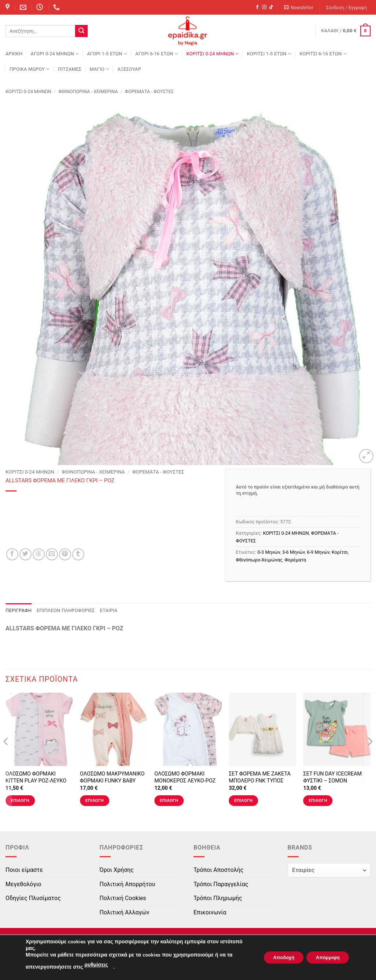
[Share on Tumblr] (78, 554)
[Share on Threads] (39, 554)
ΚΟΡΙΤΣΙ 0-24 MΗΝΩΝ (212, 54)
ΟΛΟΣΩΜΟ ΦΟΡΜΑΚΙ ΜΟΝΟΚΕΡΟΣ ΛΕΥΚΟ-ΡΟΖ (185, 777)
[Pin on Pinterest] (65, 554)
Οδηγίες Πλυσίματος (33, 898)
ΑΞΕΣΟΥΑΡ (129, 69)
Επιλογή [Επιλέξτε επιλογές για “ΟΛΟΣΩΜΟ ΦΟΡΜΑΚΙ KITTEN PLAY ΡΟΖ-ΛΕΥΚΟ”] (20, 800)
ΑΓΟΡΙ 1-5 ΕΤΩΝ (107, 54)
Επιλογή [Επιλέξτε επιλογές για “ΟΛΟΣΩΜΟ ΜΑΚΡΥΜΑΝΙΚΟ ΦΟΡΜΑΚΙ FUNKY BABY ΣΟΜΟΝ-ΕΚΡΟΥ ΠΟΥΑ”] (95, 800)
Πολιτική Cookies (123, 898)
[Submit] (81, 31)
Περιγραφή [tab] (19, 610)
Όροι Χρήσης (117, 870)
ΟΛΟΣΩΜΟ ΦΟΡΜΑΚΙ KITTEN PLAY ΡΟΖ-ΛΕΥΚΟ (36, 777)
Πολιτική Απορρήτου (128, 884)
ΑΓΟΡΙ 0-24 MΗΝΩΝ (55, 54)
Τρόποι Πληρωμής (218, 898)
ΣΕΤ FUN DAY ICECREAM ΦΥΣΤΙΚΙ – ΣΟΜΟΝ (333, 777)
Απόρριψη (325, 957)
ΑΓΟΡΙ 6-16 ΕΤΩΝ (157, 54)
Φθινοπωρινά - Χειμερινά (88, 91)
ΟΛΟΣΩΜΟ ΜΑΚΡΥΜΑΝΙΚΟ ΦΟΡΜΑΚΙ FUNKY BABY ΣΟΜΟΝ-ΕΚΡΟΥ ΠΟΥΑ (112, 781)
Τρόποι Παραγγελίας (221, 884)
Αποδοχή (276, 957)
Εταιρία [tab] (109, 610)
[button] (299, 8)
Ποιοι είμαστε (24, 870)
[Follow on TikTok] (271, 7)
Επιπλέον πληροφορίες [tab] (66, 610)
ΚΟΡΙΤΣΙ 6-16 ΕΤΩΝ (323, 54)
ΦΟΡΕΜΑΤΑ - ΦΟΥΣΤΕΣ (149, 91)
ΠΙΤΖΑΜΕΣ (70, 69)
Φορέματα (295, 560)
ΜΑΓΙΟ (100, 69)
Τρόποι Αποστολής (218, 870)
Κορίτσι (340, 552)
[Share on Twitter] (25, 554)
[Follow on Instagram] (264, 7)
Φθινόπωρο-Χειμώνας (259, 560)
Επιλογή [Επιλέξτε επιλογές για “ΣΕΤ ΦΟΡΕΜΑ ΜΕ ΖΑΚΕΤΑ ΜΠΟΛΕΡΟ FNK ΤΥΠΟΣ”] (243, 800)
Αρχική (14, 54)
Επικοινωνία (210, 912)
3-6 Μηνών (294, 552)
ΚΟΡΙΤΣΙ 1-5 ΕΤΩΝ (269, 54)
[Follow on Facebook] (257, 7)
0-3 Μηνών (269, 552)
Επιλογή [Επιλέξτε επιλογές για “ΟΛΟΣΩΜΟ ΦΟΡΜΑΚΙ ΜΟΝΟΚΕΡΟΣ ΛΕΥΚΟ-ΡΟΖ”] (169, 800)
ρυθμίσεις (96, 965)
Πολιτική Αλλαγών (125, 912)
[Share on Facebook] (12, 554)
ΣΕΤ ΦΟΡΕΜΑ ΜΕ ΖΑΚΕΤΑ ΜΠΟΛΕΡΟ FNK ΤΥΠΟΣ (259, 777)
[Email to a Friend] (52, 554)
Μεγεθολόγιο (23, 884)
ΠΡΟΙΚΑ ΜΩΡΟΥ (30, 69)
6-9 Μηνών (318, 552)
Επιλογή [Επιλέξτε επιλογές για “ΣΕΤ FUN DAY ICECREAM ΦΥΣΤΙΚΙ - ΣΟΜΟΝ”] (318, 800)
